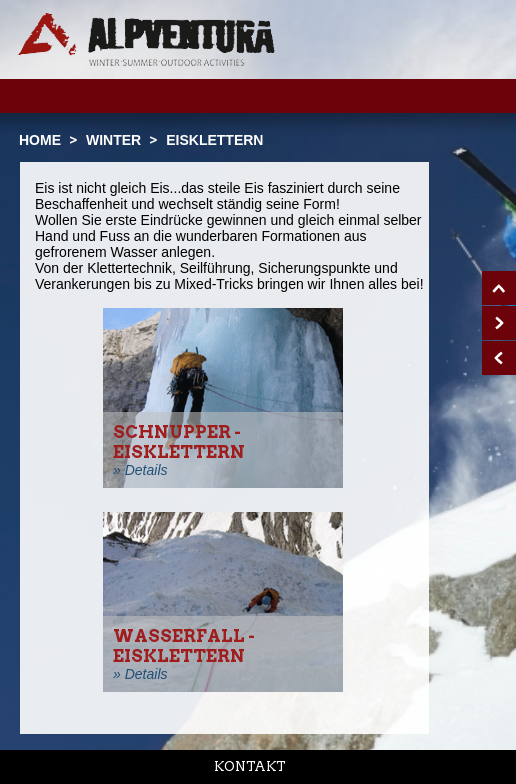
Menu (469, 95)
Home (40, 140)
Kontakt (250, 766)
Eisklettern (214, 140)
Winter (113, 140)
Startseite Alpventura (146, 39)
